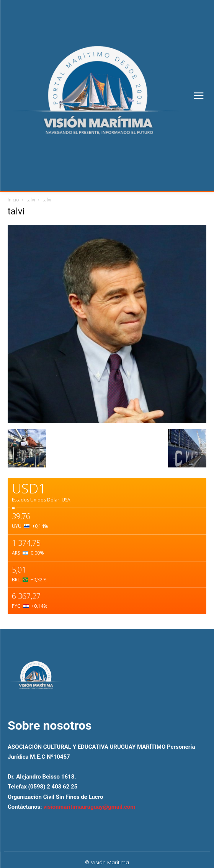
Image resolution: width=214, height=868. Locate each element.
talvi (31, 200)
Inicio (13, 200)
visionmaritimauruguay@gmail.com (89, 807)
